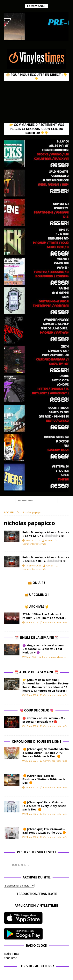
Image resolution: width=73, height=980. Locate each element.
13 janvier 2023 (33, 566)
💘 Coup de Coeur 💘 (36, 710)
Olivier (49, 540)
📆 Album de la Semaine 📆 (36, 672)
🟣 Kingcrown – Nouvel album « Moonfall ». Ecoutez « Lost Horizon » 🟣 (43, 649)
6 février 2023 (33, 540)
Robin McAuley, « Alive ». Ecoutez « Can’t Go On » (46, 534)
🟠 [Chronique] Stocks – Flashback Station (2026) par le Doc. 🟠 (44, 779)
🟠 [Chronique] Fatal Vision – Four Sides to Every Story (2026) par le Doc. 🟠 (44, 806)
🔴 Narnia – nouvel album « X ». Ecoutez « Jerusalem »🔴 (44, 720)
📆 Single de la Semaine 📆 (37, 638)
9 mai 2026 (31, 657)
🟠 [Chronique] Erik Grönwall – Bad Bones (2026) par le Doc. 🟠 (45, 831)
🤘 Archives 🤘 (37, 607)
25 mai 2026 (32, 761)
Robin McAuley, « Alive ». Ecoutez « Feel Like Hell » (46, 559)
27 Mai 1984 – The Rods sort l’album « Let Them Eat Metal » (44, 616)
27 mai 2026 (32, 622)
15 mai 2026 (32, 726)
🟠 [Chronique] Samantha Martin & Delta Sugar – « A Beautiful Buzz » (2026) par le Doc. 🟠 (46, 753)
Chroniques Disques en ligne (36, 741)
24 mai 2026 (32, 814)
